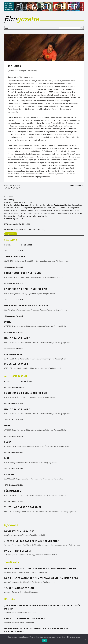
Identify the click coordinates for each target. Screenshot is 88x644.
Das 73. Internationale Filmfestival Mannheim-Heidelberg (41, 569)
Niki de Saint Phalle (17, 339)
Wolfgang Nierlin (77, 185)
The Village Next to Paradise (23, 507)
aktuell (8, 245)
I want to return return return (25, 619)
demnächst (27, 245)
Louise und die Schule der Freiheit (26, 290)
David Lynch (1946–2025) (20, 532)
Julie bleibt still (15, 257)
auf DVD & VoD (16, 376)
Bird (7, 459)
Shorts (10, 599)
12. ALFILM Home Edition (19, 588)
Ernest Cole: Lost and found (23, 273)
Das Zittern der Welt (18, 551)
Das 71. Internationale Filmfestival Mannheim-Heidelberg (41, 579)
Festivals (12, 562)
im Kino (11, 240)
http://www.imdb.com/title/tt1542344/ (30, 230)
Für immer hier (13, 355)
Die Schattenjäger (16, 364)
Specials (11, 525)
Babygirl (10, 475)
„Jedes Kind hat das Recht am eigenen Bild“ (32, 541)
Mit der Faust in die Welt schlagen (26, 306)
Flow (8, 442)
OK (45, 641)
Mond (8, 322)
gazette (22, 19)
